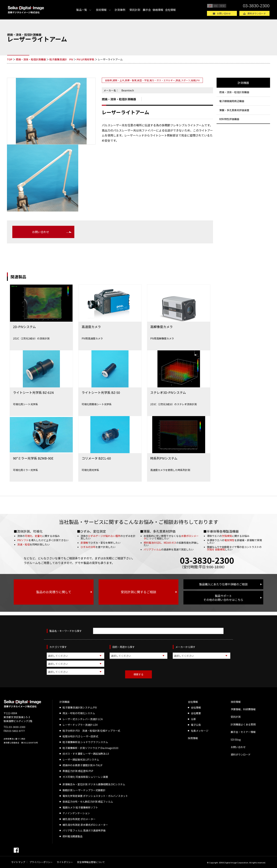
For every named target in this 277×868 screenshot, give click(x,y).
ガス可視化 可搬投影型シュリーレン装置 (85, 777)
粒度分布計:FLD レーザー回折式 (80, 736)
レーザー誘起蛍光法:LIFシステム (81, 759)
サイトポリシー (65, 862)
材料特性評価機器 (229, 119)
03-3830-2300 (256, 6)
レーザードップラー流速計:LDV (80, 725)
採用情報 (193, 738)
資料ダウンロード (257, 13)
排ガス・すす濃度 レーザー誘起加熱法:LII (86, 754)
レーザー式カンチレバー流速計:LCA (83, 719)
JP (210, 6)
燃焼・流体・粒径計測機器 (31, 59)
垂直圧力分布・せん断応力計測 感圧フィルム (88, 802)
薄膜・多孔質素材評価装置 (234, 110)
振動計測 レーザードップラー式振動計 (84, 790)
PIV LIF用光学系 (85, 59)
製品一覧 (82, 10)
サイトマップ (18, 862)
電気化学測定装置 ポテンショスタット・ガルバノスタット (95, 796)
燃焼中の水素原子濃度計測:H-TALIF (83, 765)
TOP (10, 59)
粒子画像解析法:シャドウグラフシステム (85, 742)
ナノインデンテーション (76, 813)
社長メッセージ (200, 731)
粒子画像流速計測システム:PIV (80, 707)
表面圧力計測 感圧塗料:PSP (78, 771)
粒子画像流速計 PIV (61, 59)
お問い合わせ (224, 13)
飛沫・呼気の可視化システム (79, 713)
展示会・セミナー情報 (243, 732)
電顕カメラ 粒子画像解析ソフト (80, 807)
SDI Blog (236, 740)
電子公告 (196, 725)
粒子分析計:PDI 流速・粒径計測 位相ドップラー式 (91, 731)
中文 (222, 6)
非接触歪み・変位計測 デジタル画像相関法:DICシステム (94, 784)
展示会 (147, 10)
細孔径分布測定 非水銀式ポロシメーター (85, 825)
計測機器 (243, 83)
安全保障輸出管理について (91, 862)
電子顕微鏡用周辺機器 (232, 101)
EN (216, 6)
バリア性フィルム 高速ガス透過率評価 (84, 830)
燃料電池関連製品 (73, 836)
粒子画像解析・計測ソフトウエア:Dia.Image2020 (90, 748)
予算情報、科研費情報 (243, 709)
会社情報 (170, 10)
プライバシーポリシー (41, 862)
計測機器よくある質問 (243, 724)
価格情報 (158, 10)
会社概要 (196, 713)
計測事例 (120, 10)
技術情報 (101, 10)
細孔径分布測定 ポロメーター (79, 819)
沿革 (193, 719)
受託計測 (135, 10)
